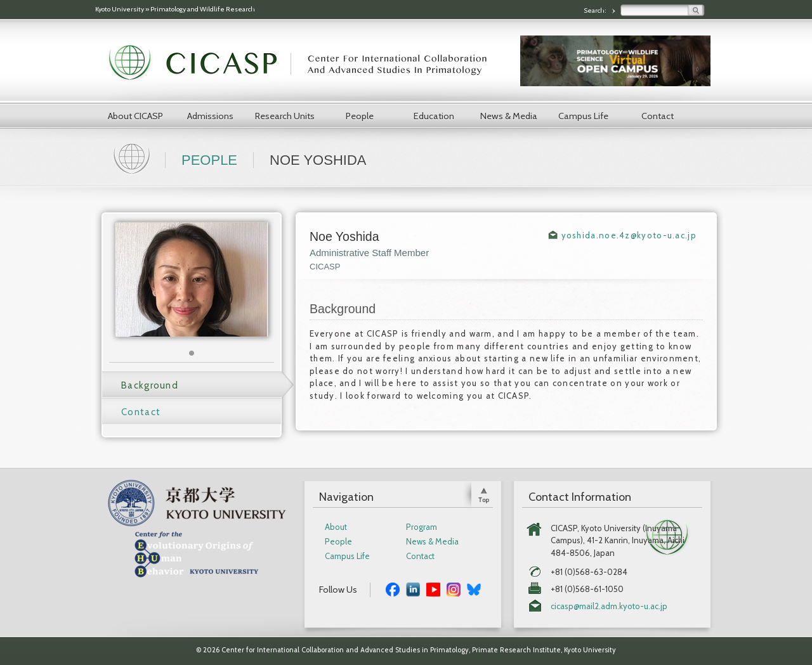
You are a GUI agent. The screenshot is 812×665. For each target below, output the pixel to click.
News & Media (509, 116)
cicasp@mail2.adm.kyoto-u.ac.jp (609, 606)
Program (422, 527)
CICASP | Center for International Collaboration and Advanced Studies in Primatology (304, 63)
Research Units (285, 116)
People (360, 116)
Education (434, 116)
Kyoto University (120, 9)
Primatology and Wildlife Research (203, 9)
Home (133, 157)
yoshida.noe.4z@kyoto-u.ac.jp (629, 235)
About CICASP (135, 116)
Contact (658, 116)
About (336, 527)
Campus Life (583, 116)
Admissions (210, 116)
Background (150, 385)
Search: (596, 10)
